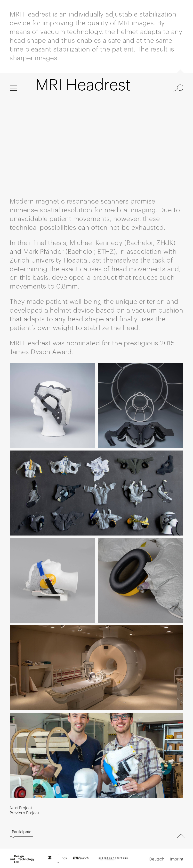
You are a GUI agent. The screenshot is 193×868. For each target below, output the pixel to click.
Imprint (177, 859)
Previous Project (24, 813)
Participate (22, 832)
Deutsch (157, 859)
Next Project (21, 808)
